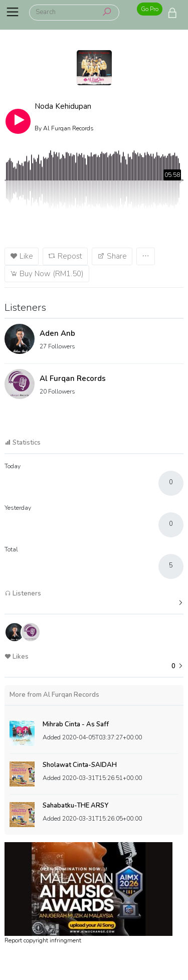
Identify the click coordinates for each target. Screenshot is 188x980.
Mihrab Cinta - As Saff (76, 724)
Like (22, 256)
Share (112, 256)
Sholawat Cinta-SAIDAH (80, 765)
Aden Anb (57, 333)
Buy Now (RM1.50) (47, 274)
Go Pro (150, 9)
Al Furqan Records (73, 378)
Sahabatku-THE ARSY (75, 806)
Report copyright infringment (43, 940)
